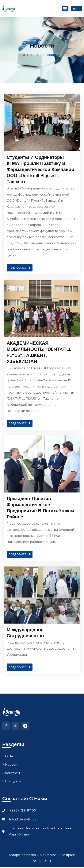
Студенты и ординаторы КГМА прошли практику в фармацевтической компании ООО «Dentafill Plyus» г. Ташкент (40, 169)
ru (75, 9)
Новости (12, 767)
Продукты (13, 784)
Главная (32, 55)
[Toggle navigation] (65, 9)
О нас (10, 759)
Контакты (13, 775)
